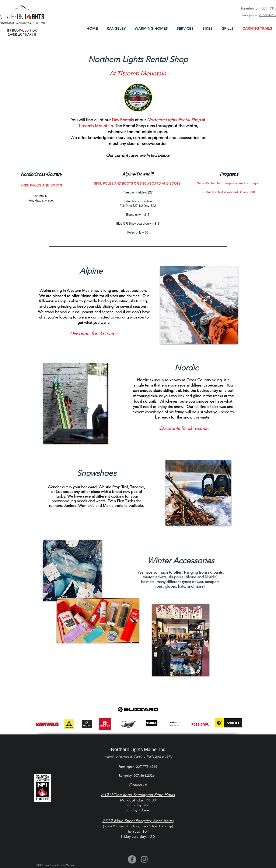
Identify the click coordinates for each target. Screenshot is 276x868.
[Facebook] (132, 859)
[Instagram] (144, 859)
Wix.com (70, 865)
